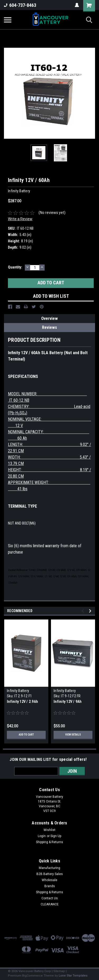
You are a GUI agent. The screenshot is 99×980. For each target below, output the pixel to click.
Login (42, 836)
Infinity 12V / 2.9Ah (22, 702)
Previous (84, 611)
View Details (73, 735)
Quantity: (15, 267)
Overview (49, 318)
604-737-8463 (20, 5)
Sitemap (59, 971)
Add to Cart (26, 735)
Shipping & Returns (49, 842)
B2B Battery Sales (50, 874)
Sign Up (56, 836)
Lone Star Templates (73, 976)
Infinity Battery (18, 691)
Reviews (49, 327)
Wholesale (49, 880)
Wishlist (49, 830)
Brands (50, 886)
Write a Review (20, 219)
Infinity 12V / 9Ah (68, 702)
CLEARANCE (50, 904)
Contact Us (50, 898)
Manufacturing (49, 868)
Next (91, 611)
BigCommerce (32, 976)
